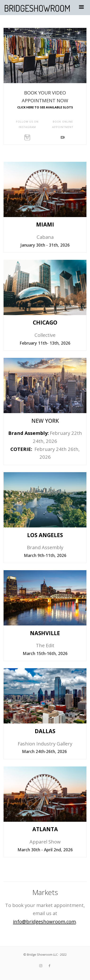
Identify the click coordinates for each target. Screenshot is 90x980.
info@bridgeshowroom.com (44, 922)
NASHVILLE (45, 633)
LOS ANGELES (45, 535)
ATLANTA (45, 829)
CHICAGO (45, 323)
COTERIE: (22, 449)
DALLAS (45, 731)
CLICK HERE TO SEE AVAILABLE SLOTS (45, 107)
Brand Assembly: (29, 433)
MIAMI (45, 225)
